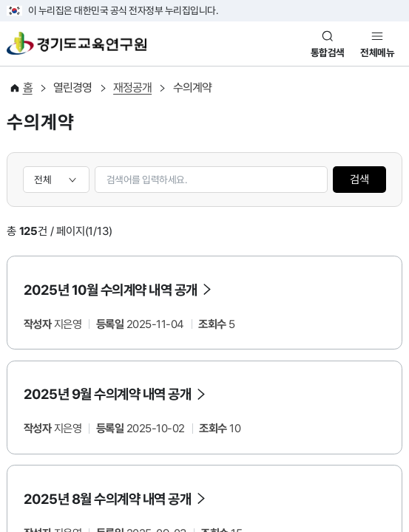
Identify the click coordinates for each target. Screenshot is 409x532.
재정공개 (132, 88)
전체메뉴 (377, 52)
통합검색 (328, 52)
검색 (359, 180)
